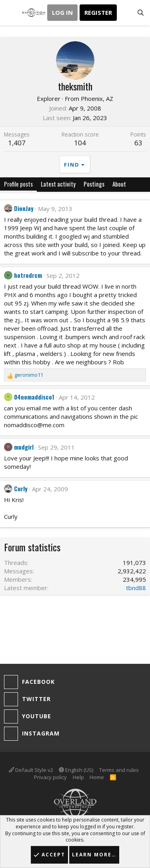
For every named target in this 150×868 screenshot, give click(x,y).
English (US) (76, 770)
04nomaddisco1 (34, 397)
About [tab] (119, 184)
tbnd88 (136, 588)
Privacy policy (50, 777)
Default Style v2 (31, 770)
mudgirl (24, 447)
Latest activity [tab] (58, 184)
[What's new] (125, 13)
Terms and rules (119, 770)
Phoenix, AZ (97, 98)
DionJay (24, 208)
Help (78, 777)
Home (97, 777)
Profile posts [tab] (18, 184)
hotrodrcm (28, 275)
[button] (11, 13)
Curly (21, 488)
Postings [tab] (94, 184)
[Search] (141, 13)
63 (138, 143)
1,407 (17, 143)
